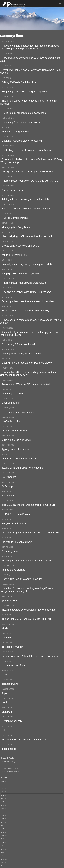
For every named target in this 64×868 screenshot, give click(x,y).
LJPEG (6, 683)
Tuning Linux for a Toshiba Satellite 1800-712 (27, 626)
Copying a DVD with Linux (16, 445)
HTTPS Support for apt (14, 673)
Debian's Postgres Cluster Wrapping (22, 142)
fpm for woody (10, 608)
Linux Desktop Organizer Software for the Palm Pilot (31, 539)
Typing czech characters (15, 455)
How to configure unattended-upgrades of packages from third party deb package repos (29, 47)
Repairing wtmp (10, 558)
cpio (4, 739)
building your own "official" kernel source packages (30, 664)
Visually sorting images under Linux (21, 358)
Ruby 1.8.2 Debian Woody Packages (22, 586)
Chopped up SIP (11, 408)
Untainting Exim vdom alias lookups (21, 123)
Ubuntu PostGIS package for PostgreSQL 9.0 (27, 367)
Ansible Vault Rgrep (13, 192)
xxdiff (5, 711)
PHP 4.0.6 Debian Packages (17, 520)
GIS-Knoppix (9, 492)
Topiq (5, 702)
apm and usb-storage (13, 577)
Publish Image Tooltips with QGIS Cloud (24, 286)
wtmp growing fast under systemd (20, 277)
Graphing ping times (13, 398)
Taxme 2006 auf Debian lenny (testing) (23, 473)
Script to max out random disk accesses (24, 114)
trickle (5, 636)
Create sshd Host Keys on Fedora (20, 248)
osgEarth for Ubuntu (13, 426)
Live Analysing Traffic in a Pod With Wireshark (27, 239)
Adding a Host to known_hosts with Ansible (25, 202)
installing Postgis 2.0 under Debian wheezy (25, 314)
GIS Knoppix (9, 483)
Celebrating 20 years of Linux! (18, 348)
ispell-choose (9, 758)
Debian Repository (12, 730)
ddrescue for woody (13, 655)
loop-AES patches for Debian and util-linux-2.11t (28, 511)
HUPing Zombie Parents (15, 220)
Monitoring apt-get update (16, 133)
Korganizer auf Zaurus (14, 530)
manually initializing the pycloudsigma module (27, 267)
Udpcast (6, 645)
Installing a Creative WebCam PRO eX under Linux (30, 617)
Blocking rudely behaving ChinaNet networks (26, 295)
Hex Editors (8, 501)
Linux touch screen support (17, 548)
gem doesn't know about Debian (19, 464)
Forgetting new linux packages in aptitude (25, 92)
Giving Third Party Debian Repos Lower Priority (28, 173)
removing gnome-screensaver (18, 417)
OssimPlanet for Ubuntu (15, 436)
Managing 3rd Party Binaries (17, 230)
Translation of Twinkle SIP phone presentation (27, 389)
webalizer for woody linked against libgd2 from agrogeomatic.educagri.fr (26, 597)
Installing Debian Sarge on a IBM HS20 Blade (27, 567)
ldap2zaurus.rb (10, 692)
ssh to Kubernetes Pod (14, 258)
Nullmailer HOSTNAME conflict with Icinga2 (26, 211)
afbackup (7, 720)
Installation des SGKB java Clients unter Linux (27, 748)
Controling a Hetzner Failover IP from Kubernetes (29, 152)
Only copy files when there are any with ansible (28, 305)
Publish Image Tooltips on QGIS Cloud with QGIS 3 (30, 183)
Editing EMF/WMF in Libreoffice (19, 83)
